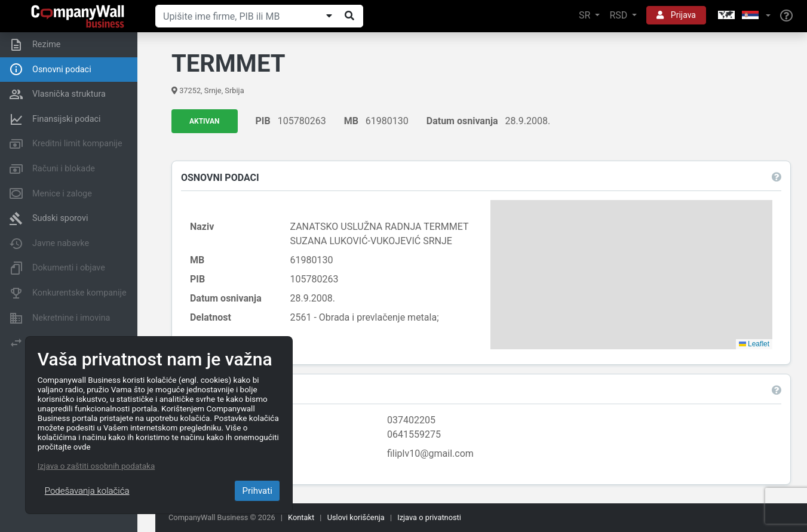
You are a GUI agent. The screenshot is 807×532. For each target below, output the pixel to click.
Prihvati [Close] (257, 491)
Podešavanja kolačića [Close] (87, 491)
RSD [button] (619, 15)
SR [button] (586, 15)
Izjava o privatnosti (429, 517)
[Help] (786, 16)
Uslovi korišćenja (356, 517)
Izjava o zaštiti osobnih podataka (96, 466)
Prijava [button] (676, 15)
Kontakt (301, 517)
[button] (743, 16)
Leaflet (752, 345)
